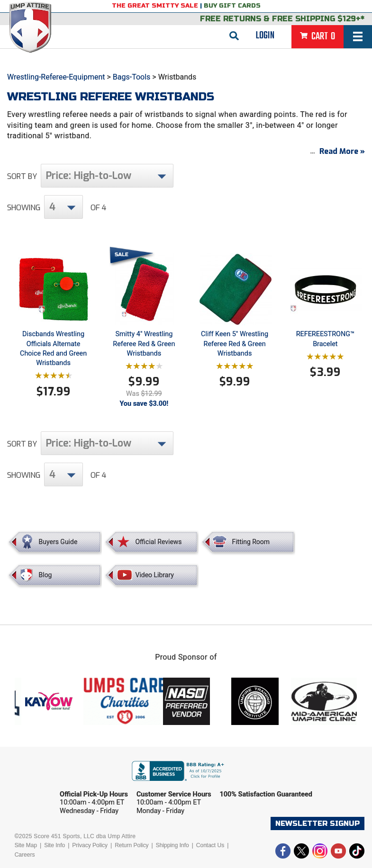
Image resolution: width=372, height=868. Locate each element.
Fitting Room (251, 542)
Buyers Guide (58, 542)
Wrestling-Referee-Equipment (56, 77)
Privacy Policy (90, 845)
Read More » (342, 151)
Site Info (54, 845)
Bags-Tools (132, 77)
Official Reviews (158, 542)
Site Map (26, 845)
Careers (25, 855)
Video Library (154, 575)
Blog (45, 575)
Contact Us (210, 845)
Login (265, 36)
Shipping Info (172, 845)
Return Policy (132, 845)
